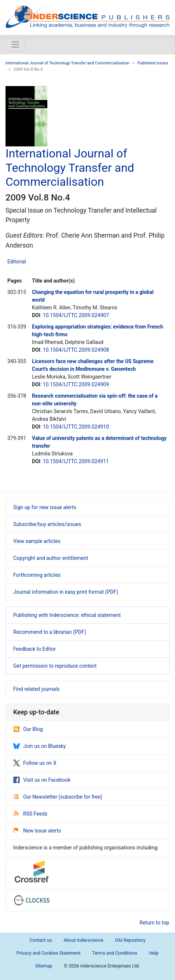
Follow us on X (35, 763)
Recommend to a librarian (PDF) (50, 632)
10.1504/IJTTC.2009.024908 (76, 350)
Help (154, 953)
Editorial (17, 262)
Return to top (155, 923)
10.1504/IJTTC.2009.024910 (76, 427)
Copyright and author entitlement (51, 558)
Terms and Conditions (115, 953)
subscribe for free (80, 797)
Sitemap (44, 966)
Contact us (41, 940)
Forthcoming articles (37, 575)
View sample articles (37, 541)
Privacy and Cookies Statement (48, 953)
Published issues (153, 63)
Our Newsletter (36, 797)
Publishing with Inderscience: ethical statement (67, 615)
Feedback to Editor (34, 649)
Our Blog (28, 729)
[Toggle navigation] (15, 45)
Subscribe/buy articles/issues (47, 524)
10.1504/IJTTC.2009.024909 (76, 384)
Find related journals (36, 689)
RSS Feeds (30, 814)
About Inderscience (83, 940)
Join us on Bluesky (39, 746)
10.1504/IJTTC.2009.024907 (76, 315)
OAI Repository (130, 940)
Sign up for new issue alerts (45, 507)
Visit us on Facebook (42, 780)
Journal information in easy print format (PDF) (66, 592)
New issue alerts (37, 831)
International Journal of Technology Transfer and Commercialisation (68, 63)
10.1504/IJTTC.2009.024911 (76, 461)
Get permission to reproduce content (55, 666)
